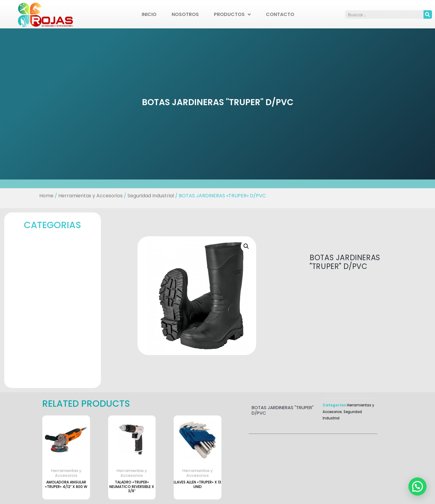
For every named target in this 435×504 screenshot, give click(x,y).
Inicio (149, 14)
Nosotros (185, 14)
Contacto (280, 14)
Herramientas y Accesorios (90, 196)
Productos (232, 15)
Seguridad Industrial (151, 196)
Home (46, 196)
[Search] (428, 15)
